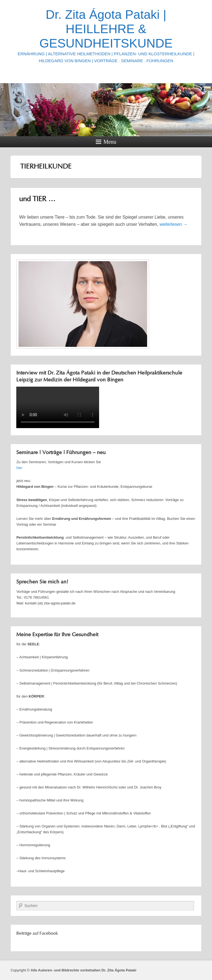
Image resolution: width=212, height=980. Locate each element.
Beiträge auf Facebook (37, 934)
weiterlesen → (173, 224)
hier (19, 468)
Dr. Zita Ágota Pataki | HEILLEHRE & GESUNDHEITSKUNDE (106, 29)
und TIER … (37, 200)
